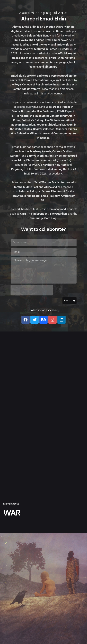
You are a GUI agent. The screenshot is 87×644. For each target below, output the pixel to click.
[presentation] (32, 290)
